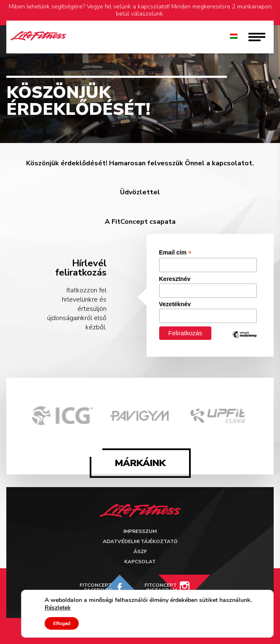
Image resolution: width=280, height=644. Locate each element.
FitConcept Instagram (161, 588)
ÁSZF (140, 551)
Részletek (58, 608)
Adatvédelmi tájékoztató (140, 541)
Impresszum (140, 531)
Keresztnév (175, 279)
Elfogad (62, 623)
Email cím (175, 253)
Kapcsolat (140, 562)
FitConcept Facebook (96, 588)
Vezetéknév (175, 304)
